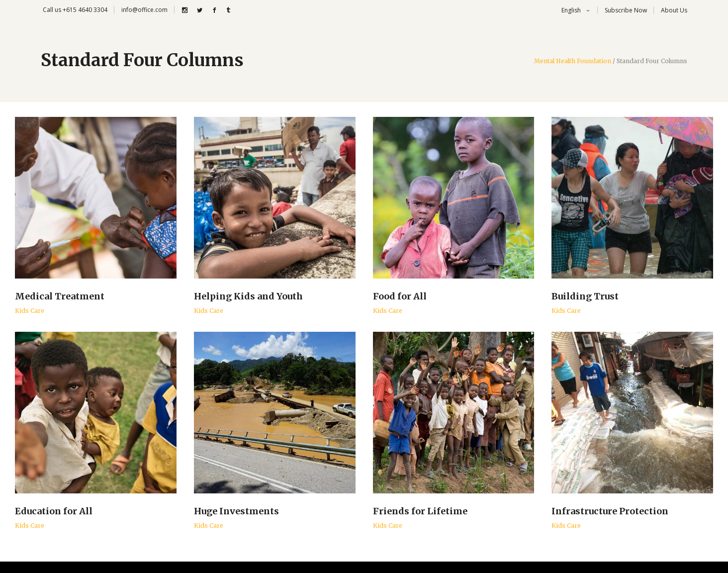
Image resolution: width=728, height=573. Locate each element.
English (570, 10)
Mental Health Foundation (573, 61)
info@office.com (144, 10)
